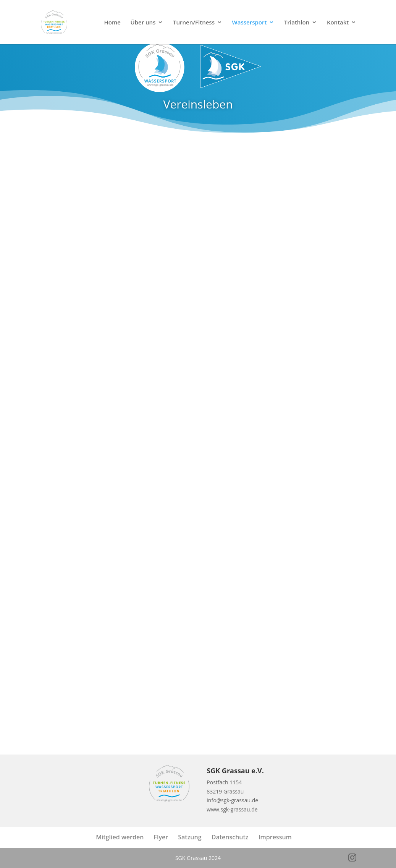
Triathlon (297, 23)
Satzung (190, 837)
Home (112, 23)
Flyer (161, 837)
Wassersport (250, 23)
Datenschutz (230, 837)
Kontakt (338, 23)
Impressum (275, 837)
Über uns (143, 23)
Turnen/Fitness (194, 23)
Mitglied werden (120, 837)
